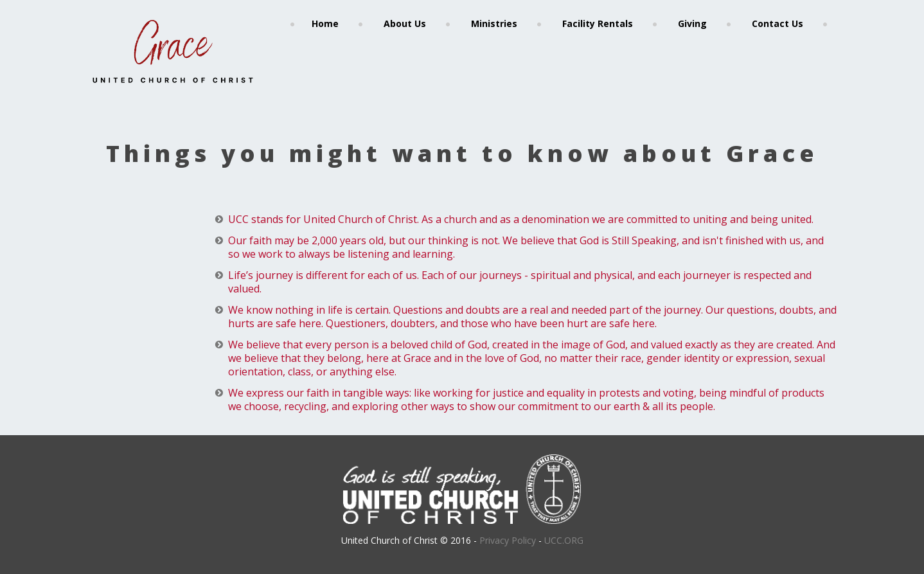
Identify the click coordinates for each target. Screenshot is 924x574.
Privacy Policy (508, 540)
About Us (405, 23)
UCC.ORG (564, 540)
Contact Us (777, 23)
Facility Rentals (598, 23)
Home (325, 23)
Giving (692, 23)
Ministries (494, 23)
